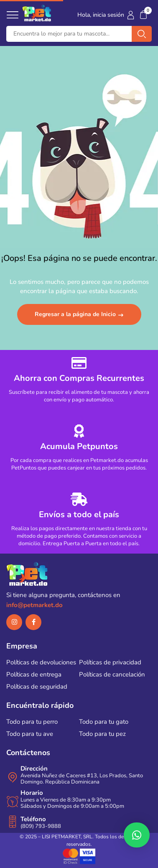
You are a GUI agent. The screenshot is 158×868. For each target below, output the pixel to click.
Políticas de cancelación (112, 674)
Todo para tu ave (30, 734)
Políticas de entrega (34, 674)
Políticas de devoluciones (41, 662)
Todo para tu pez (102, 734)
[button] (143, 15)
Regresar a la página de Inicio (76, 314)
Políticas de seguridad (37, 687)
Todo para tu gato (104, 722)
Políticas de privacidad (110, 662)
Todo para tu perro (32, 722)
